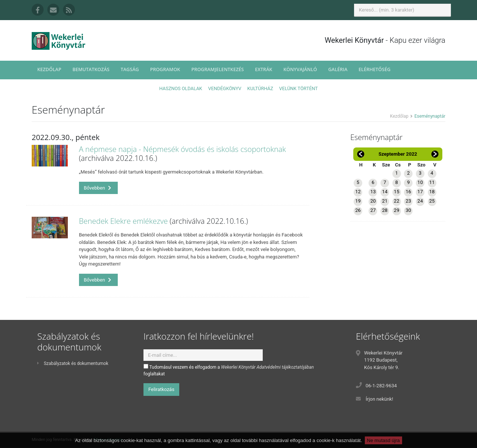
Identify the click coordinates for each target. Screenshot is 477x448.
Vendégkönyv (225, 88)
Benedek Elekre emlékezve (124, 221)
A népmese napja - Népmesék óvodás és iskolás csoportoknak (183, 149)
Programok (165, 69)
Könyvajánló (300, 69)
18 (432, 192)
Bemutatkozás (91, 69)
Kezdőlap (49, 69)
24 (420, 201)
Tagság (130, 69)
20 (373, 201)
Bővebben (98, 188)
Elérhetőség (375, 69)
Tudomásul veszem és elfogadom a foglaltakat (229, 370)
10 (420, 182)
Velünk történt (298, 88)
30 (408, 210)
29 (397, 210)
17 (420, 192)
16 (408, 192)
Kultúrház (260, 88)
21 (385, 201)
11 (432, 182)
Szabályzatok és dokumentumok (73, 363)
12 (358, 192)
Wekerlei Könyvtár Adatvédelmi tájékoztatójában (267, 367)
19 (358, 201)
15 (397, 192)
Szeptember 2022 (398, 154)
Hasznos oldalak (181, 88)
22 (397, 201)
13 (373, 192)
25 (432, 201)
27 (373, 210)
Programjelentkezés (217, 69)
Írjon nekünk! (379, 399)
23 (408, 201)
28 (385, 210)
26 (358, 210)
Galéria (338, 69)
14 (385, 192)
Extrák (263, 69)
